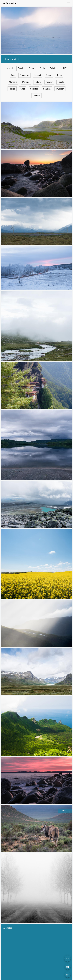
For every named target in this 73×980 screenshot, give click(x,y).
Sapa (23, 89)
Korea (59, 75)
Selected (34, 89)
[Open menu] (68, 3)
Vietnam (36, 96)
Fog (13, 75)
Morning (26, 82)
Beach (21, 68)
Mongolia (13, 82)
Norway (49, 82)
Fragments (24, 75)
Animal (10, 68)
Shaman (47, 89)
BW (65, 68)
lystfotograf (9, 3)
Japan (49, 75)
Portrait (12, 89)
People (61, 82)
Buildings (54, 68)
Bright (42, 68)
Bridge (31, 68)
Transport (60, 89)
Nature (38, 82)
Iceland (38, 75)
